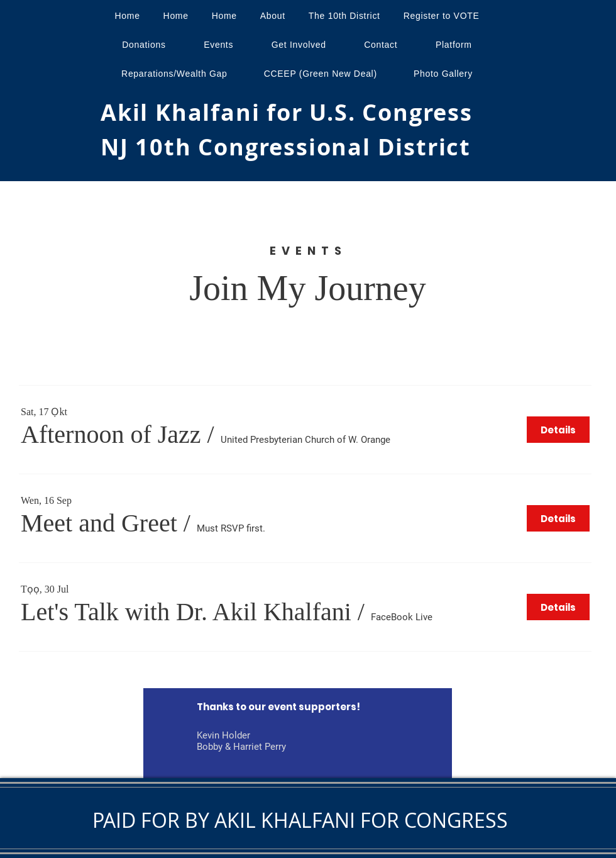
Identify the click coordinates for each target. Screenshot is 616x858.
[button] (111, 435)
